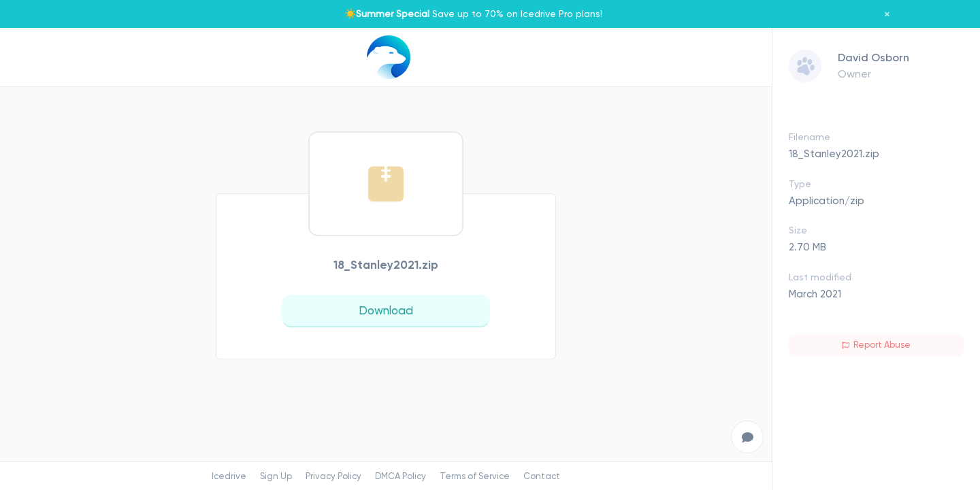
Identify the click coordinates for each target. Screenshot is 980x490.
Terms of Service (475, 476)
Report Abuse (876, 345)
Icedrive (229, 476)
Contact (542, 476)
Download (386, 310)
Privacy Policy (333, 476)
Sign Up (276, 476)
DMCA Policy (401, 476)
